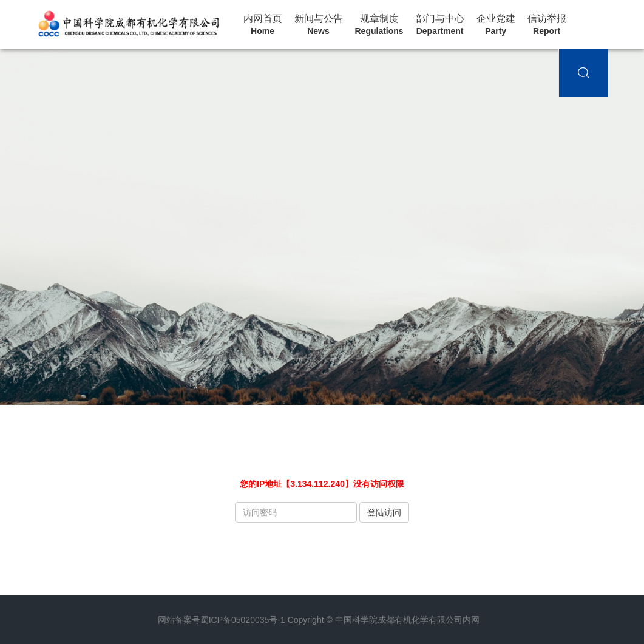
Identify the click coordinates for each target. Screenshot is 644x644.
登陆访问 (384, 512)
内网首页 (263, 25)
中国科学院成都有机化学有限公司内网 (407, 620)
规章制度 (379, 25)
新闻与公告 (319, 25)
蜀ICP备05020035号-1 (243, 620)
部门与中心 (440, 25)
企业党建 (496, 25)
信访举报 (547, 25)
